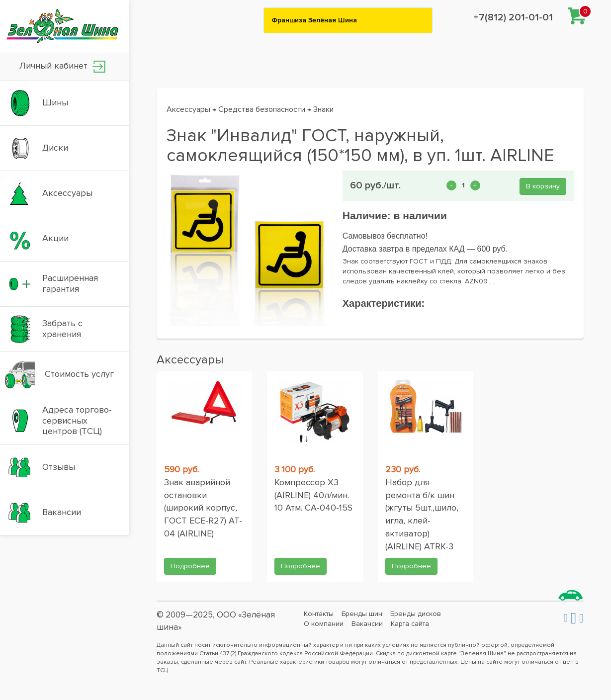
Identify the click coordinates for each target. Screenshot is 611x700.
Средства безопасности (262, 109)
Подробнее (190, 566)
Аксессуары (188, 109)
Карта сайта (410, 624)
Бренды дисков (416, 614)
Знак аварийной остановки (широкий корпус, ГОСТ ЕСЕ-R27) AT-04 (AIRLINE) (203, 508)
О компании (324, 624)
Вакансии (367, 624)
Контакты (319, 614)
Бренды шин (362, 614)
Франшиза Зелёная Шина (314, 20)
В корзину (543, 186)
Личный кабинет (62, 66)
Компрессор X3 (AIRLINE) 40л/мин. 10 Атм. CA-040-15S (313, 495)
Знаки (323, 109)
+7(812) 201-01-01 (513, 17)
